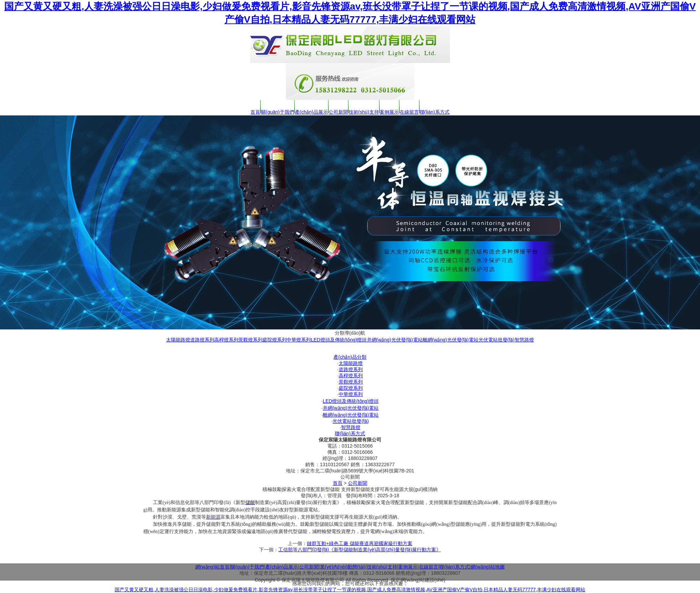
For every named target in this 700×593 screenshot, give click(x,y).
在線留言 (409, 112)
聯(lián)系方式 (435, 112)
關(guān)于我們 (277, 112)
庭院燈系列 (275, 340)
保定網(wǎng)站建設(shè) (418, 580)
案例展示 (389, 112)
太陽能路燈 (178, 340)
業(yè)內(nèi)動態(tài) (343, 567)
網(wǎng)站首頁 (212, 567)
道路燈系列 (202, 340)
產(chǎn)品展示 (311, 112)
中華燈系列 (299, 340)
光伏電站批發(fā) (497, 340)
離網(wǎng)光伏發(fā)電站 (451, 340)
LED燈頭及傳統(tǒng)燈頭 (339, 340)
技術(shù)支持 (364, 112)
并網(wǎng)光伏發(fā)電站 (395, 340)
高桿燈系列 (226, 340)
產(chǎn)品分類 (350, 357)
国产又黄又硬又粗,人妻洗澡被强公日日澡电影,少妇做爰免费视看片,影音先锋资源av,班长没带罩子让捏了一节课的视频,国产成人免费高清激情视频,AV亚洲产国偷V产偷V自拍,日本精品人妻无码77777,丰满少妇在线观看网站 (350, 590)
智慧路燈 (524, 340)
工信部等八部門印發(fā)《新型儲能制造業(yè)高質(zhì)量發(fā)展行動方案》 (360, 550)
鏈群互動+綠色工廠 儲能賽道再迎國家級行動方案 (360, 543)
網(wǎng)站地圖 (488, 567)
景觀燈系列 (250, 340)
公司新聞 (338, 112)
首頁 (255, 112)
